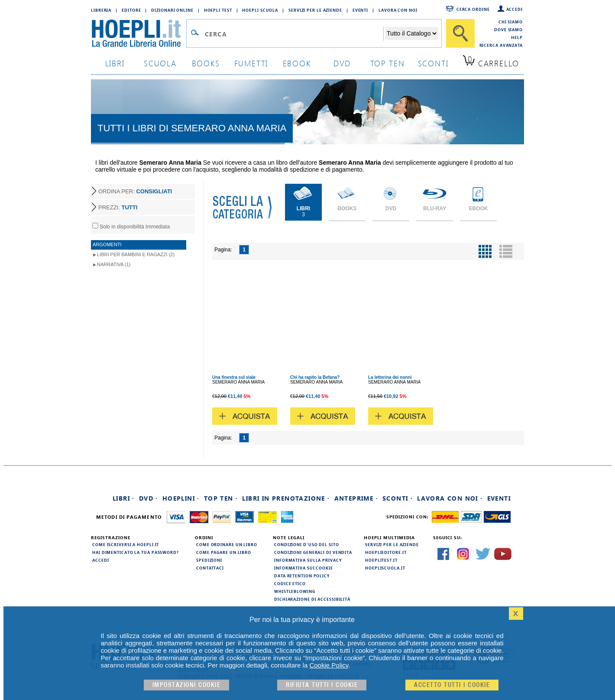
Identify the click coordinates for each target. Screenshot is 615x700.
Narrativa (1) (114, 264)
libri (115, 63)
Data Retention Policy (302, 576)
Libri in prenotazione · (286, 498)
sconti (433, 63)
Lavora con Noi (398, 10)
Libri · (124, 498)
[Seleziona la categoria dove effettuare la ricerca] (411, 33)
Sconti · (398, 498)
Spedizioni (209, 560)
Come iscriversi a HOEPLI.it (126, 544)
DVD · (149, 498)
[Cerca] (460, 33)
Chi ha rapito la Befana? (315, 377)
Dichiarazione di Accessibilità (312, 599)
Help (517, 37)
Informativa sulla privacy (308, 560)
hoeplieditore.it (386, 552)
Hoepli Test (218, 10)
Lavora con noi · (450, 498)
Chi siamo (511, 22)
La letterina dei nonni (390, 377)
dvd (342, 63)
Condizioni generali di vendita (313, 552)
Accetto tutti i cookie (452, 685)
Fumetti (251, 63)
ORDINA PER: (135, 191)
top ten (388, 63)
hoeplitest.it (381, 560)
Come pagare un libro (224, 552)
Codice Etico (290, 583)
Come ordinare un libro (227, 544)
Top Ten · (221, 498)
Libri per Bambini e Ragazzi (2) (136, 254)
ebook (297, 63)
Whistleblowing (295, 591)
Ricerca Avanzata (501, 45)
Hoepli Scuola (260, 10)
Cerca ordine (473, 9)
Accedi (515, 9)
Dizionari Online (172, 10)
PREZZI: (118, 207)
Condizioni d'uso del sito (307, 544)
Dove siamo (508, 29)
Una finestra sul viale (234, 377)
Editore (131, 10)
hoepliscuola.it (385, 568)
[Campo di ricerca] (294, 34)
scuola (160, 63)
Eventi (360, 10)
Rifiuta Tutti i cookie (322, 685)
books (206, 63)
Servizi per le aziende (315, 10)
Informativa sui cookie (304, 568)
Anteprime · (356, 498)
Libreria (101, 10)
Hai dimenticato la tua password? (136, 552)
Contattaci (210, 568)
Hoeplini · (181, 498)
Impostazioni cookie (187, 685)
